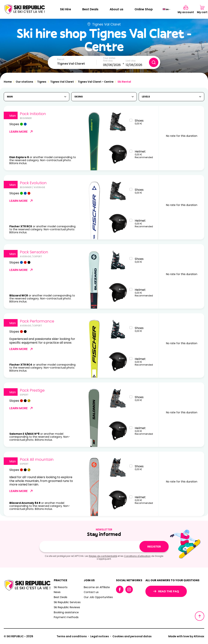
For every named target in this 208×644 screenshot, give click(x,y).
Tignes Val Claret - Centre (96, 82)
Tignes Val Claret (62, 82)
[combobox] (77, 64)
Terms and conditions (72, 636)
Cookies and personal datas (132, 636)
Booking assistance (66, 612)
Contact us (91, 592)
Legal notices (100, 636)
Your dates (109, 58)
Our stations (24, 82)
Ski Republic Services (67, 602)
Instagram (129, 589)
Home (8, 82)
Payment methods (66, 617)
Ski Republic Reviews (67, 607)
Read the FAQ (166, 591)
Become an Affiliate (97, 587)
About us (116, 9)
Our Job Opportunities (98, 597)
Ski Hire (65, 9)
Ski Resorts (61, 587)
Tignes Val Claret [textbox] (71, 64)
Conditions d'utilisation (137, 556)
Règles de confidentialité (103, 556)
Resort (61, 59)
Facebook (120, 589)
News (57, 592)
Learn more (21, 132)
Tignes (42, 82)
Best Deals (90, 9)
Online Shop (144, 9)
